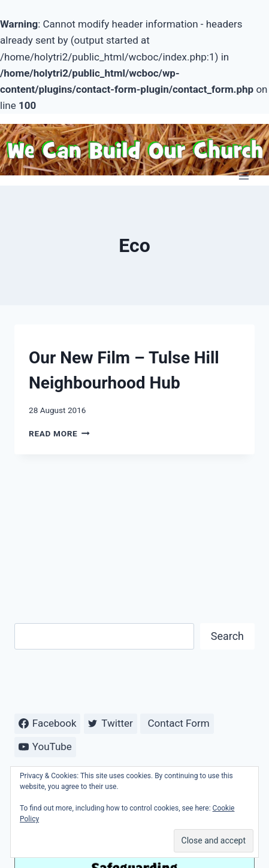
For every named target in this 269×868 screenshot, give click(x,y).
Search (227, 636)
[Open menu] (244, 176)
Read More (59, 433)
